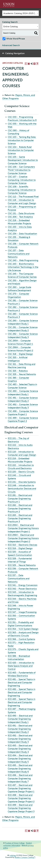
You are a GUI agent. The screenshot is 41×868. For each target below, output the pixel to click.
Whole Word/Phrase (16, 39)
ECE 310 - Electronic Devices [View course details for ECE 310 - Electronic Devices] (22, 545)
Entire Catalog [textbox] (11, 26)
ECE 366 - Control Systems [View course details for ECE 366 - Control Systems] (21, 639)
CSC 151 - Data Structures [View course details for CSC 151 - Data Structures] (21, 213)
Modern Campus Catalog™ (25, 857)
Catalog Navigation (15, 53)
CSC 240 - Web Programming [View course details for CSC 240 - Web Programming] (23, 260)
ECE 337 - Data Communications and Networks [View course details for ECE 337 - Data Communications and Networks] (19, 579)
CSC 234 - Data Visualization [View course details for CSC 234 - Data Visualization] (22, 234)
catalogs (13, 855)
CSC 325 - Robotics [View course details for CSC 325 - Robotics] (18, 371)
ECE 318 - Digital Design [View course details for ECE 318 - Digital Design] (20, 548)
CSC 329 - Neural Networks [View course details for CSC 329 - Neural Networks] (22, 374)
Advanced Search (11, 45)
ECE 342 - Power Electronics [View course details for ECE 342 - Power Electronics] (22, 589)
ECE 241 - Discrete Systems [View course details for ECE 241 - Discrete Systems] (22, 482)
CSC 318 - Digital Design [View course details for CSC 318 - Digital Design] (20, 354)
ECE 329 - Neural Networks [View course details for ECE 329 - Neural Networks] (22, 565)
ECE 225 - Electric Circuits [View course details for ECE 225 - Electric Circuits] (21, 472)
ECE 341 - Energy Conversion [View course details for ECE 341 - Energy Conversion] (23, 585)
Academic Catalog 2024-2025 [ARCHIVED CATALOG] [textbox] (21, 13)
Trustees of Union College (15, 843)
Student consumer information (17, 844)
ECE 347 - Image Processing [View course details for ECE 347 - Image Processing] (22, 612)
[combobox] (20, 13)
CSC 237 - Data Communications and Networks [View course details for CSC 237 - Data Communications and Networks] (19, 254)
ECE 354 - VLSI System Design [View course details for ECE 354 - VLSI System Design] (23, 629)
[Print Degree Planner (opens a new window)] (26, 64)
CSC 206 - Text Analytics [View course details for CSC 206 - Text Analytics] (20, 217)
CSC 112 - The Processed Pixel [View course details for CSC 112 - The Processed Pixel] (23, 197)
